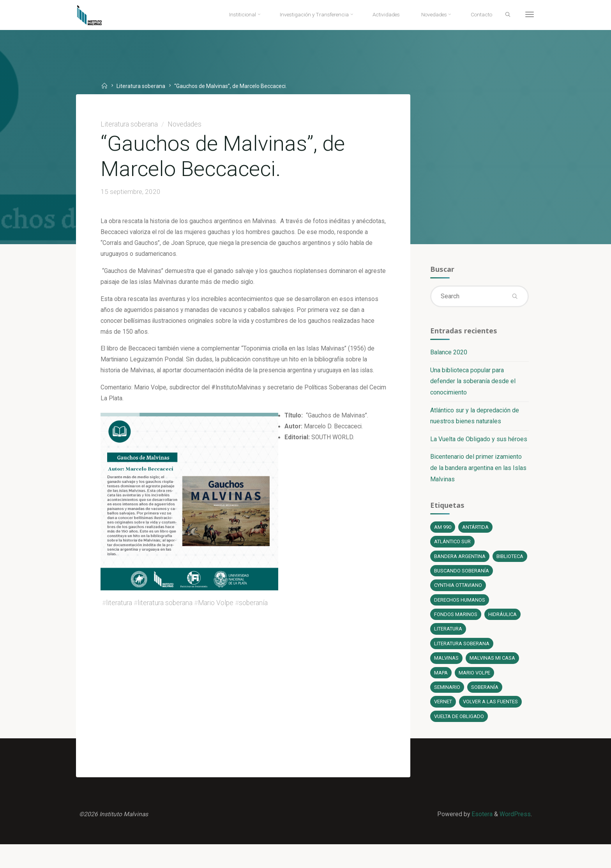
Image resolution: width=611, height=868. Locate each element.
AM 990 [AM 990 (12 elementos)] (442, 531)
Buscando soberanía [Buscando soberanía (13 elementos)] (462, 590)
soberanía (254, 611)
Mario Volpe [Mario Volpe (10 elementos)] (475, 694)
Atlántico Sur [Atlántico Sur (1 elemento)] (453, 546)
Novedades (186, 125)
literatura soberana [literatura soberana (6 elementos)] (462, 664)
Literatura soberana (143, 86)
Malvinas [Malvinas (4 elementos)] (446, 679)
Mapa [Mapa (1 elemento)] (441, 694)
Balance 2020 (448, 355)
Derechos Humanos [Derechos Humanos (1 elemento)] (460, 620)
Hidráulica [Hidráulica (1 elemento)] (502, 635)
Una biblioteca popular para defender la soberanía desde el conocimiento (472, 384)
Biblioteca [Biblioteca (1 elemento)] (448, 575)
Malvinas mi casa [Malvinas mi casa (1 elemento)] (492, 679)
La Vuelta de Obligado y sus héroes (478, 442)
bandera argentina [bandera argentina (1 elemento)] (460, 561)
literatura (120, 611)
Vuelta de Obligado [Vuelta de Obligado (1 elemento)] (459, 738)
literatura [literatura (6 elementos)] (448, 649)
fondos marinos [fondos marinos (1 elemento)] (455, 635)
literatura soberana (166, 611)
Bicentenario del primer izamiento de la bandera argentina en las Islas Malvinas (478, 471)
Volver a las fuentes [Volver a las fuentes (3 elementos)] (491, 723)
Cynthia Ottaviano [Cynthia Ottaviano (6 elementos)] (459, 605)
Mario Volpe (216, 611)
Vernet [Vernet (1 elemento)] (443, 723)
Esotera (481, 837)
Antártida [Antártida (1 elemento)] (475, 531)
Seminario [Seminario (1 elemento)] (447, 709)
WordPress (515, 837)
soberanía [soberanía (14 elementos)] (484, 709)
